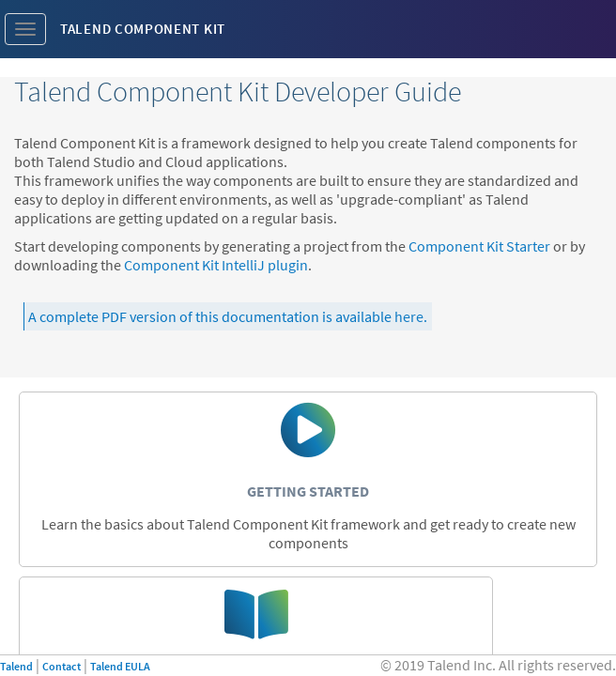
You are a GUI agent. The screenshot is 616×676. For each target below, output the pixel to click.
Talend (16, 666)
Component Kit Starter (479, 246)
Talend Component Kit (143, 29)
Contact (62, 666)
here (409, 316)
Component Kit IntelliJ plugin (216, 265)
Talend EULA (120, 666)
